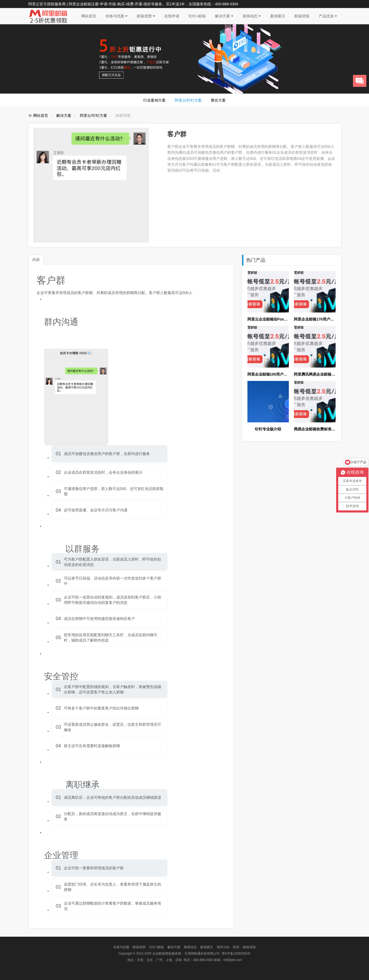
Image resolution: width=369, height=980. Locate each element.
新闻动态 (252, 16)
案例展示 (278, 16)
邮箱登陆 (302, 16)
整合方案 (218, 100)
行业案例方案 (154, 100)
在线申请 (172, 16)
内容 (36, 260)
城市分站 (223, 947)
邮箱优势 (146, 16)
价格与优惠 (116, 16)
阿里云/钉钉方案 (188, 100)
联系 (236, 947)
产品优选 (328, 16)
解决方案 (224, 16)
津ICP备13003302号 (236, 954)
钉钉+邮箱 (197, 16)
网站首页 (89, 16)
